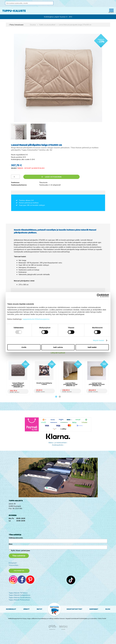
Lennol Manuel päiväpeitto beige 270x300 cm (75, 25)
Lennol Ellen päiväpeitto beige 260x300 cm (70, 384)
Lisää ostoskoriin (51, 177)
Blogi (108, 609)
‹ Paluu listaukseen (16, 25)
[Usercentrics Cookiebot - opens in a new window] (99, 296)
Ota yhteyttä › (19, 571)
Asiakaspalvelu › (58, 445)
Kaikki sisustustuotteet (47, 25)
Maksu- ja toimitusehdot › (58, 443)
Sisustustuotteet (74, 609)
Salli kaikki (92, 347)
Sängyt (26, 609)
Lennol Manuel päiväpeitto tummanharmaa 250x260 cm (18, 385)
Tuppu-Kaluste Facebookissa (19, 597)
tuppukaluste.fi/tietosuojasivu (36, 319)
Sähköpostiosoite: (16, 538)
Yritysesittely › (14, 565)
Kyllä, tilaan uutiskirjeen (21, 550)
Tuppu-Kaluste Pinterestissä (19, 600)
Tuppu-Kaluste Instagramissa (19, 595)
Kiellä (24, 347)
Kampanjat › (13, 563)
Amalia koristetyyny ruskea (44, 384)
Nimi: (11, 544)
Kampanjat (94, 609)
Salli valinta (58, 347)
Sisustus (33, 25)
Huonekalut (11, 609)
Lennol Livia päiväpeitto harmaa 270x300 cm (97, 384)
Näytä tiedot (99, 340)
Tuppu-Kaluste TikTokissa (18, 593)
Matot (39, 609)
